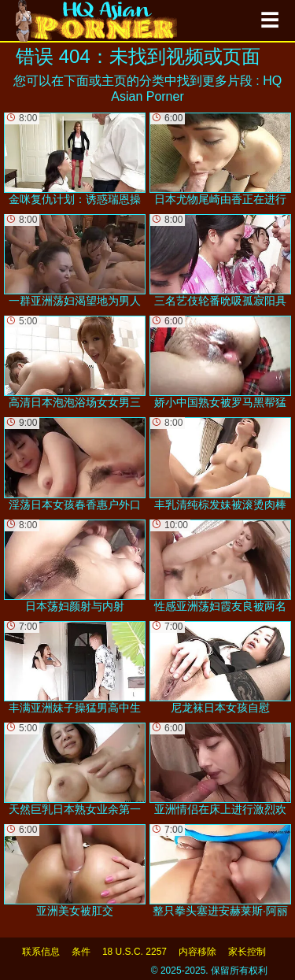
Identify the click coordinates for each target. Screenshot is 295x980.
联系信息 (41, 952)
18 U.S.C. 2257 (135, 952)
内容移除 (197, 952)
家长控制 (247, 952)
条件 (81, 952)
